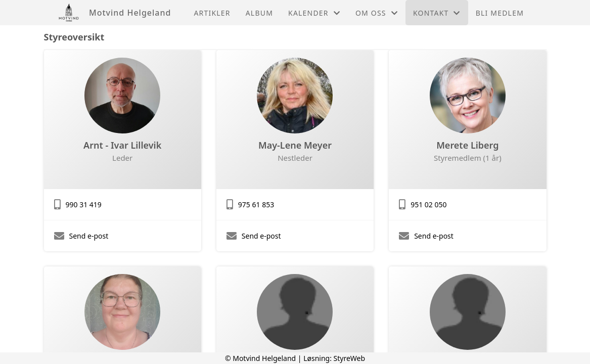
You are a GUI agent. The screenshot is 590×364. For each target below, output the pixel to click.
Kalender (314, 13)
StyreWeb (350, 358)
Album (259, 13)
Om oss (377, 13)
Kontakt (437, 13)
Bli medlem (500, 13)
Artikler (212, 13)
